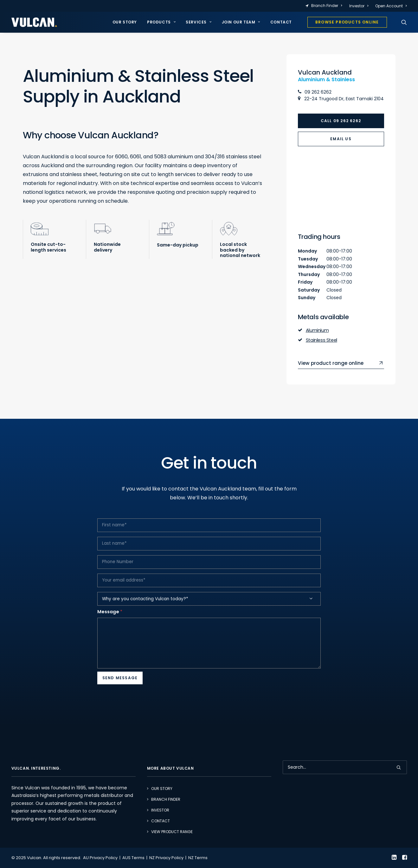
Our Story (125, 22)
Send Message (120, 691)
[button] (404, 22)
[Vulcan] (34, 22)
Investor (359, 6)
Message (110, 625)
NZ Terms (198, 858)
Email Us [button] (341, 139)
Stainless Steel (322, 340)
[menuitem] (325, 6)
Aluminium (317, 330)
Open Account (391, 6)
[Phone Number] (209, 575)
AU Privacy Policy (100, 858)
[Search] (345, 767)
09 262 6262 (315, 92)
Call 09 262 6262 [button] (341, 121)
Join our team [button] (241, 22)
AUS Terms (133, 858)
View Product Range (172, 831)
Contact (281, 22)
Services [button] (199, 22)
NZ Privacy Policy (166, 858)
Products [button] (161, 22)
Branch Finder (327, 6)
